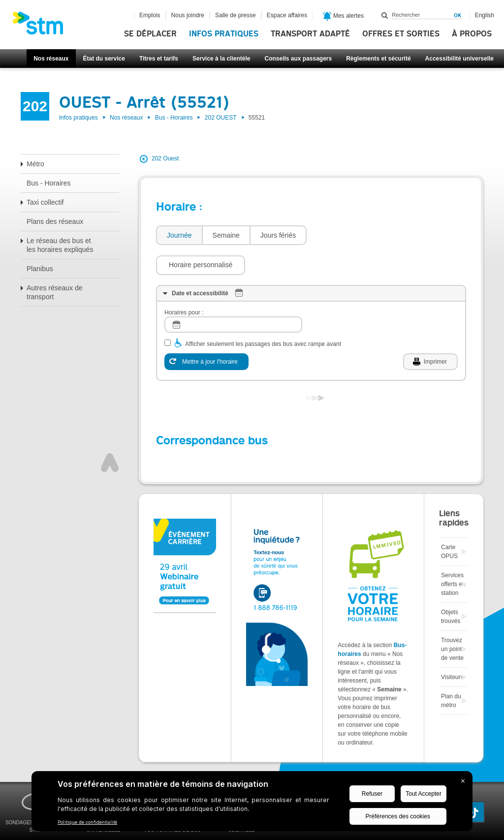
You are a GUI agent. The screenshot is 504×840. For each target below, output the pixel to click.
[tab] (179, 235)
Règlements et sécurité (378, 59)
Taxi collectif (45, 202)
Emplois (150, 15)
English (485, 15)
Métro (35, 164)
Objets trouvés (451, 587)
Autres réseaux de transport (55, 292)
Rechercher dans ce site (385, 15)
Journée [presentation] (179, 235)
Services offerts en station (453, 555)
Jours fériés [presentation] (278, 235)
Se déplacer (150, 34)
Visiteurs (452, 648)
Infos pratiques (224, 34)
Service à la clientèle (221, 59)
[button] (356, 235)
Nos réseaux (51, 59)
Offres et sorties (401, 34)
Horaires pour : (184, 283)
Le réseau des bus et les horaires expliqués (60, 245)
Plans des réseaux (55, 221)
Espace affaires (287, 15)
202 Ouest (165, 158)
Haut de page (110, 433)
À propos (472, 34)
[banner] (43, 26)
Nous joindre (188, 15)
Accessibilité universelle (459, 59)
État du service (104, 59)
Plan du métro (451, 671)
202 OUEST (221, 118)
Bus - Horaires (174, 118)
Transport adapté (310, 34)
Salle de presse (236, 15)
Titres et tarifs (159, 59)
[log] (233, 295)
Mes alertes (343, 16)
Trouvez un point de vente (452, 620)
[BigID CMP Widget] (252, 804)
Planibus (40, 269)
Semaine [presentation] (226, 235)
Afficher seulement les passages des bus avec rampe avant (263, 314)
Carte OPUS (449, 522)
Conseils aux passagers (298, 59)
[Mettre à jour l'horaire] (206, 332)
